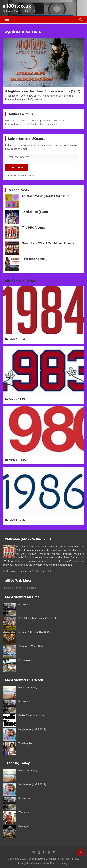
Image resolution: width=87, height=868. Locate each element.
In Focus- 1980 (16, 460)
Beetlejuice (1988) (35, 212)
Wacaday (24, 812)
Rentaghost (25, 826)
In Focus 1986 (15, 520)
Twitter (46, 121)
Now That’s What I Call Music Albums (48, 243)
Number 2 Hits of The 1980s (35, 632)
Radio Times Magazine (31, 715)
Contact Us (37, 124)
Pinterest (10, 121)
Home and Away (28, 688)
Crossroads (25, 660)
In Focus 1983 (15, 399)
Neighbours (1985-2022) (32, 729)
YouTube (59, 121)
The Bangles (25, 743)
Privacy (51, 124)
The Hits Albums (34, 227)
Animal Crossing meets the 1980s (46, 196)
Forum (9, 124)
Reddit (22, 121)
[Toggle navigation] (7, 19)
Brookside (24, 605)
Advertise (22, 124)
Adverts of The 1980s (31, 646)
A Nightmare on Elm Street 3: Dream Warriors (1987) (43, 91)
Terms (62, 124)
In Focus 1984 (15, 339)
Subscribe (17, 167)
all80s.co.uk (17, 6)
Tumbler (34, 121)
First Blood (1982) (35, 259)
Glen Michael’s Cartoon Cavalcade (38, 619)
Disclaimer (31, 588)
